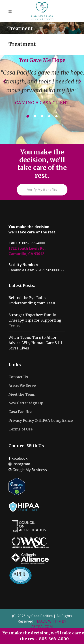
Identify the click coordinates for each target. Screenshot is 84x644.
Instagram (19, 464)
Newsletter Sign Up (26, 403)
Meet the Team (22, 394)
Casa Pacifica (20, 412)
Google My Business (28, 470)
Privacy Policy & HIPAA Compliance (41, 420)
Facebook (18, 458)
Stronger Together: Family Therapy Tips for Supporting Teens (35, 320)
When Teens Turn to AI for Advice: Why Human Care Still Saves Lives (35, 343)
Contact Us (18, 377)
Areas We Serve (22, 386)
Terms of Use (21, 429)
